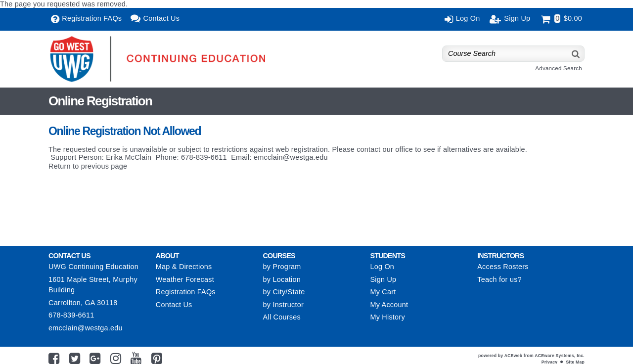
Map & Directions (184, 267)
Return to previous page (88, 166)
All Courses (282, 317)
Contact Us (174, 305)
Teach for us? (499, 279)
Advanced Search (559, 68)
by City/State (284, 292)
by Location (282, 279)
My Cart (383, 292)
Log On (382, 267)
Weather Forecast (185, 279)
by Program (282, 267)
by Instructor (283, 305)
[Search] (576, 54)
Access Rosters (503, 267)
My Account (389, 305)
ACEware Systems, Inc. (560, 356)
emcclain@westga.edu (291, 157)
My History (387, 317)
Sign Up (383, 279)
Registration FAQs (186, 292)
